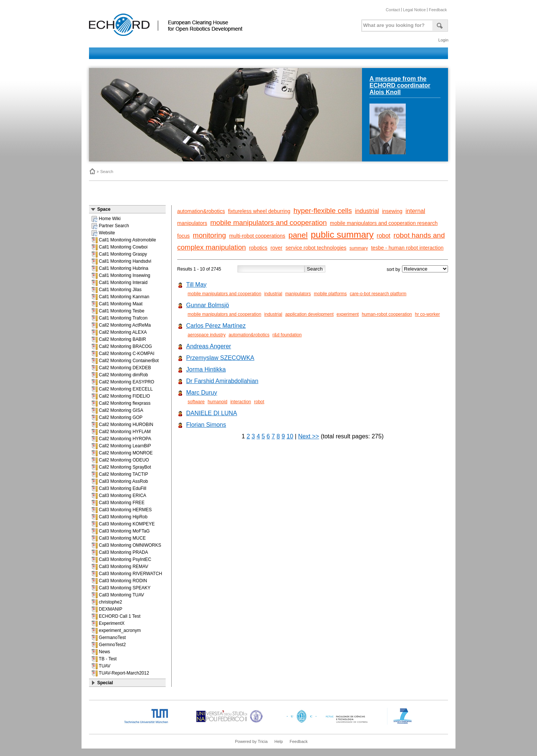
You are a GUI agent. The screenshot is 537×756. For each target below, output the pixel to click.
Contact (393, 10)
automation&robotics (201, 211)
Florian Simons (206, 425)
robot (383, 236)
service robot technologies (316, 248)
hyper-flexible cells (323, 211)
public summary (342, 234)
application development (309, 314)
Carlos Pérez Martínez (216, 326)
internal (415, 211)
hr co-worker (428, 314)
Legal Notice (415, 10)
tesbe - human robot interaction (407, 248)
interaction (241, 402)
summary (359, 248)
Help (279, 741)
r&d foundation (287, 335)
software (196, 402)
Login (443, 40)
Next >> (309, 436)
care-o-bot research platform (378, 294)
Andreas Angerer (209, 346)
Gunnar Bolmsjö (208, 305)
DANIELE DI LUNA (212, 413)
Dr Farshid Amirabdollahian (222, 381)
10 (290, 436)
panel (298, 235)
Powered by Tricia (251, 741)
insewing (392, 211)
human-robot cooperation (387, 314)
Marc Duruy (202, 393)
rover (276, 248)
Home (92, 171)
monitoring (210, 235)
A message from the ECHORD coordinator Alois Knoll (400, 85)
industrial (367, 211)
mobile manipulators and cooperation (268, 223)
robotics (258, 248)
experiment (348, 314)
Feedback (438, 10)
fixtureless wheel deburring (259, 211)
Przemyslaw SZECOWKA (220, 358)
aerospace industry (207, 335)
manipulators (192, 223)
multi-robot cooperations (257, 236)
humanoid (217, 402)
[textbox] (396, 24)
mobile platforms (330, 294)
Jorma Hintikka (206, 369)
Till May (197, 285)
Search (107, 172)
